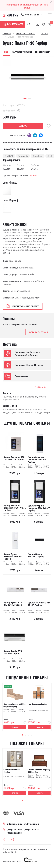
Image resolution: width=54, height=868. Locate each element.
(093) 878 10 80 (14, 830)
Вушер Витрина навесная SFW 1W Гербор (37, 460)
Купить (15, 727)
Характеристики (22, 52)
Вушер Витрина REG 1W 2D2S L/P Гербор (14, 458)
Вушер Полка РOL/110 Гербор (36, 555)
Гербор (18, 261)
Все (6, 52)
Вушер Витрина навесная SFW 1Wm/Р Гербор (39, 508)
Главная (7, 33)
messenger (41, 135)
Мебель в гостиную (26, 33)
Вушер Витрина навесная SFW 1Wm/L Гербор (15, 508)
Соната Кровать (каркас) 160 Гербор (39, 771)
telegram (35, 135)
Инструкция (43, 52)
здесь (27, 7)
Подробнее (41, 387)
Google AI (38, 156)
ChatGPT (9, 156)
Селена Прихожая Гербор (12, 771)
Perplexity (23, 156)
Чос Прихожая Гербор (38, 704)
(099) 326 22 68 (14, 833)
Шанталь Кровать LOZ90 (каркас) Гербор (14, 705)
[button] (25, 99)
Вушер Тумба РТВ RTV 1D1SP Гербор (39, 604)
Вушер (33, 175)
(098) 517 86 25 (32, 15)
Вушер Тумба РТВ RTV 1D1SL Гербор (13, 604)
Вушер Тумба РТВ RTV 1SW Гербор (13, 652)
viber (29, 135)
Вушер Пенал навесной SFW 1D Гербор (12, 556)
